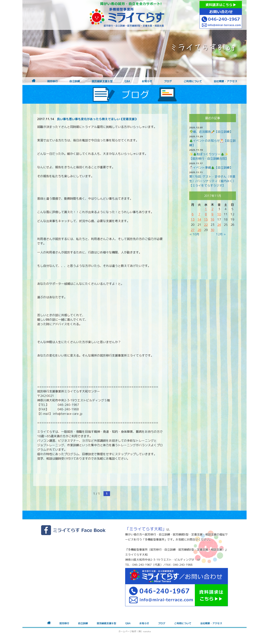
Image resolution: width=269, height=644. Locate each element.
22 (206, 225)
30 (212, 230)
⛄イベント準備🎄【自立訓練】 (211, 168)
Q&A (127, 81)
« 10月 (194, 234)
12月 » (221, 234)
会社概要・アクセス (225, 81)
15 (206, 219)
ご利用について (193, 81)
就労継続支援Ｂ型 (102, 81)
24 (219, 225)
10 (219, 214)
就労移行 (52, 81)
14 (199, 219)
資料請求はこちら (221, 5)
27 (193, 230)
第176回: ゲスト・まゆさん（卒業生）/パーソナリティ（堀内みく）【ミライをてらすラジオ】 (212, 181)
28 (199, 230)
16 (212, 219)
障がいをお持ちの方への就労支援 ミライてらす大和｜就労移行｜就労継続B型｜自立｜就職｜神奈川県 (127, 15)
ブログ (168, 81)
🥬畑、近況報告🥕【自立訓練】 (211, 132)
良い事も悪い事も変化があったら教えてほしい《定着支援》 (97, 119)
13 (193, 219)
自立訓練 (75, 81)
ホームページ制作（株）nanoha (135, 631)
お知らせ (147, 81)
